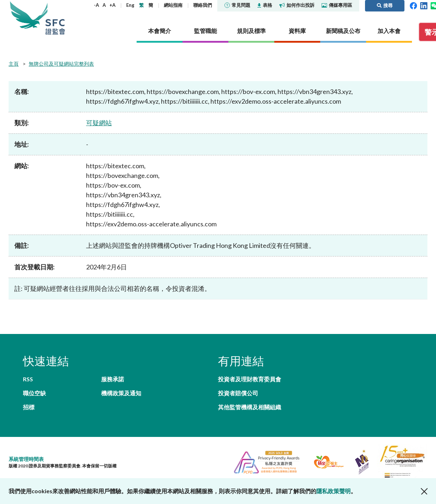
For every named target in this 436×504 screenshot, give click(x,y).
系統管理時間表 (26, 459)
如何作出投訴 (297, 5)
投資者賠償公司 (238, 393)
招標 (29, 407)
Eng (130, 5)
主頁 (14, 64)
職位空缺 (34, 393)
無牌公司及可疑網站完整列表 (61, 64)
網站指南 (173, 5)
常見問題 (237, 5)
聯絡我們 (203, 5)
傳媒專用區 (337, 5)
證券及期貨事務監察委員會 (55, 18)
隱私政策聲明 (333, 491)
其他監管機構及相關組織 (250, 407)
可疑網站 (99, 123)
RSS (28, 379)
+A (112, 5)
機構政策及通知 (121, 393)
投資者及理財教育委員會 (250, 379)
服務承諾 (113, 379)
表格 (265, 5)
